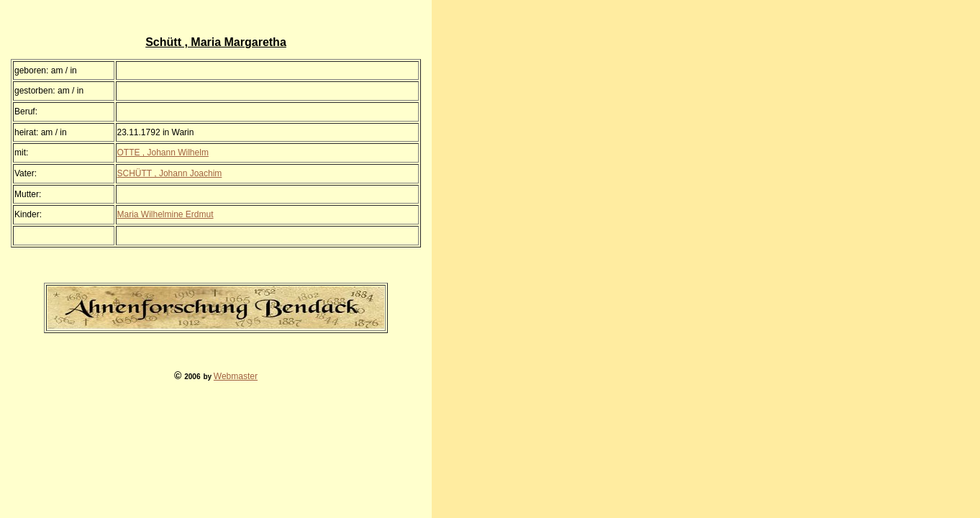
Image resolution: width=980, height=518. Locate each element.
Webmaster (236, 376)
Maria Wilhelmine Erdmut (165, 214)
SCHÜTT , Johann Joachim (170, 173)
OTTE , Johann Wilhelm (163, 153)
